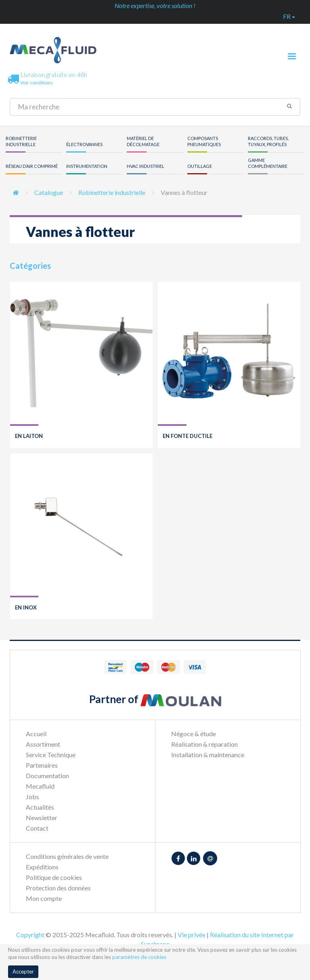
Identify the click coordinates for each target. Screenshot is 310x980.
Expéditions (42, 867)
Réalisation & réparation (204, 744)
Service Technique (51, 755)
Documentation (47, 776)
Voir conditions (37, 83)
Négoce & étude (194, 734)
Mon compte (44, 898)
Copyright (30, 935)
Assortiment (43, 744)
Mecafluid (40, 786)
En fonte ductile (187, 436)
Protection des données (58, 888)
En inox (26, 607)
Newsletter (42, 818)
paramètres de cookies (139, 957)
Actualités (40, 807)
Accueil (36, 734)
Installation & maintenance (208, 755)
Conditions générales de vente (67, 856)
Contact (37, 828)
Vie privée (192, 935)
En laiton (29, 436)
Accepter (23, 972)
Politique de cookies (54, 877)
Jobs (32, 797)
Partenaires (42, 765)
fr (289, 16)
